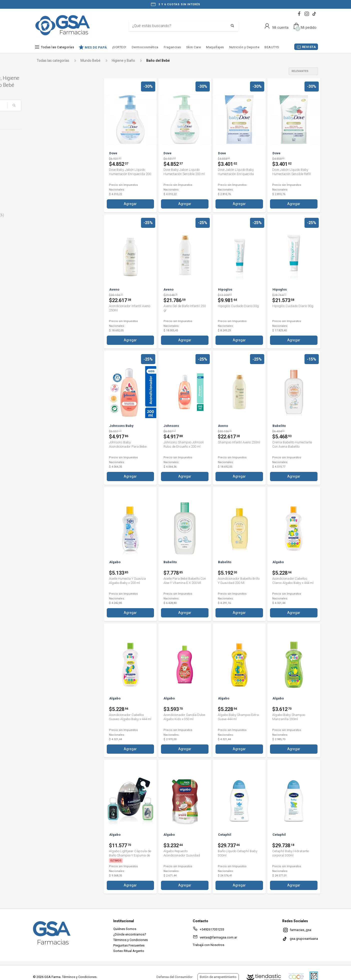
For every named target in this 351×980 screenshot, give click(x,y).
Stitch (46, 249)
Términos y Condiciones (130, 939)
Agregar (130, 204)
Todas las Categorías (57, 47)
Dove (45, 190)
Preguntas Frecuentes (129, 945)
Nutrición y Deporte (244, 47)
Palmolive (49, 224)
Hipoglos (48, 198)
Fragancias (172, 47)
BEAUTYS (272, 47)
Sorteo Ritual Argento (129, 950)
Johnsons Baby (53, 215)
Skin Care (194, 47)
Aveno (46, 148)
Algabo (48, 139)
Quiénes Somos (125, 928)
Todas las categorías (53, 61)
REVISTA (309, 47)
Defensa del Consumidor (174, 977)
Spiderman (50, 240)
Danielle (47, 173)
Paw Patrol (50, 232)
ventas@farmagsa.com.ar (215, 937)
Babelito (47, 156)
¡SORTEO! (119, 47)
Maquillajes (215, 47)
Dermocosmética (145, 47)
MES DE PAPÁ (96, 47)
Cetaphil (47, 164)
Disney (46, 181)
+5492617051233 (208, 929)
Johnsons (49, 207)
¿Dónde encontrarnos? (130, 934)
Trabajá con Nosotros (208, 944)
